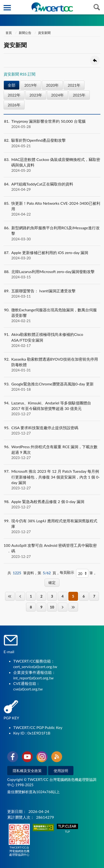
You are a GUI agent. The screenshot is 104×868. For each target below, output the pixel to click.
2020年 (52, 85)
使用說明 (61, 771)
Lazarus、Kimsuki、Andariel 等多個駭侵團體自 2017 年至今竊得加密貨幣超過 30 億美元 (52, 408)
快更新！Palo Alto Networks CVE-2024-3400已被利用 (52, 209)
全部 (12, 85)
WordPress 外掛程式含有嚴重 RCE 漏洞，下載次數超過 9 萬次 (52, 452)
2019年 (31, 85)
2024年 (57, 95)
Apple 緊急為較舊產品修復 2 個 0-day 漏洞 (52, 504)
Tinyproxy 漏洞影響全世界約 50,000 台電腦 (52, 124)
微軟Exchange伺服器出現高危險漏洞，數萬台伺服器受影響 (52, 315)
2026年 (14, 105)
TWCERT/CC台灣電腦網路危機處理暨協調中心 (19, 840)
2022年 (14, 95)
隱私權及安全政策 (27, 771)
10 (52, 607)
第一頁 (10, 596)
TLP (67, 829)
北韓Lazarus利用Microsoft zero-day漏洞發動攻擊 (52, 274)
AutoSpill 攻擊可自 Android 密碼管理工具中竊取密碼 (52, 551)
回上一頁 (95, 60)
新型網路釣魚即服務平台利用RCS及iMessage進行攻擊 (52, 233)
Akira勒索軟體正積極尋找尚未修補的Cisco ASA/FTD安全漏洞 (52, 340)
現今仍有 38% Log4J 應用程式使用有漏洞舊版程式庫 (52, 526)
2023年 (36, 95)
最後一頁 (73, 607)
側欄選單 (7, 8)
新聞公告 (25, 33)
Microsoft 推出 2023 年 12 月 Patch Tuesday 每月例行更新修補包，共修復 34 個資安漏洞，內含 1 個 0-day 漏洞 (52, 480)
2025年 (79, 95)
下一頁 (63, 607)
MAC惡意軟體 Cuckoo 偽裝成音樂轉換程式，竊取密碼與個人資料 (52, 165)
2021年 (74, 85)
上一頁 (20, 596)
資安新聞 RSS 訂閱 (19, 74)
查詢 (97, 7)
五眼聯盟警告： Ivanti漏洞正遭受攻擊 (52, 294)
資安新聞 (44, 33)
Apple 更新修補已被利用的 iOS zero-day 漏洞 (52, 255)
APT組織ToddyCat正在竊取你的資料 (52, 187)
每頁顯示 (67, 572)
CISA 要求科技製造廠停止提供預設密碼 (52, 430)
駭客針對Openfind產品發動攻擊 (52, 143)
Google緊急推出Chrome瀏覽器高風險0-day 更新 (52, 387)
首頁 (8, 33)
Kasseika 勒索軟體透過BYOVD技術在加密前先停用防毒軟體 (52, 365)
